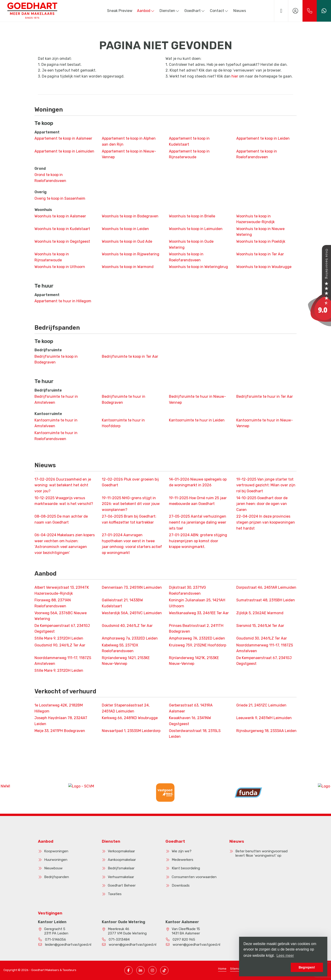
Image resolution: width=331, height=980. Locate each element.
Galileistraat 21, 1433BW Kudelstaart (122, 603)
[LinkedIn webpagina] (140, 970)
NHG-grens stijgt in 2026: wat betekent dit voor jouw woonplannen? (131, 504)
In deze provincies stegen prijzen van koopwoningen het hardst (266, 522)
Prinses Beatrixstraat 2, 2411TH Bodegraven (196, 629)
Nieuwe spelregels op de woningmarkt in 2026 (198, 482)
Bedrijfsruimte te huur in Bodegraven (124, 399)
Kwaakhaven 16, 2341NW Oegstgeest (190, 721)
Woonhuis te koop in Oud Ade (127, 241)
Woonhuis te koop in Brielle (192, 216)
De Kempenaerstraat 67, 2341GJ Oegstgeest (62, 629)
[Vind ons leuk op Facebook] (128, 970)
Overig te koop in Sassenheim (60, 198)
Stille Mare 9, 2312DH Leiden (59, 638)
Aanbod (146, 11)
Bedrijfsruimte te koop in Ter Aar (130, 356)
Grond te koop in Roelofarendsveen (50, 178)
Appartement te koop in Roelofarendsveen (257, 154)
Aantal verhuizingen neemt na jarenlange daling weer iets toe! (198, 522)
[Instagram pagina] (152, 970)
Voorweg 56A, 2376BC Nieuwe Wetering (61, 616)
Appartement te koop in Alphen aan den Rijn (129, 141)
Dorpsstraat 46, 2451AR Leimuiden (266, 587)
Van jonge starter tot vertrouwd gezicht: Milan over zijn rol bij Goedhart (266, 485)
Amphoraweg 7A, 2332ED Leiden (197, 638)
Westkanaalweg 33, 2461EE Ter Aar (199, 613)
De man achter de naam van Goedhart (61, 519)
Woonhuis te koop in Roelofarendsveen (186, 257)
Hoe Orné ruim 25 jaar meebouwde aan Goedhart (198, 501)
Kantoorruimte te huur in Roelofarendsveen (56, 436)
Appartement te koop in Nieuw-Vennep (129, 154)
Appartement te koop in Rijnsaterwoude (189, 154)
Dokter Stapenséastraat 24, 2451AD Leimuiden (126, 708)
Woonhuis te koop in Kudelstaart (62, 229)
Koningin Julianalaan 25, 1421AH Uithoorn (197, 603)
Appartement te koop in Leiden (263, 138)
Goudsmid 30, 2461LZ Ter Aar (262, 638)
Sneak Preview (120, 11)
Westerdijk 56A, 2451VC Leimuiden (132, 613)
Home (222, 969)
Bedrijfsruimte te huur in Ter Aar (265, 396)
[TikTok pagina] (164, 970)
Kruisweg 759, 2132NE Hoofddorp (198, 645)
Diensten (170, 11)
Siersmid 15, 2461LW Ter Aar (260, 626)
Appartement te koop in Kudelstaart (189, 141)
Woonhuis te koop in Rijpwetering (131, 254)
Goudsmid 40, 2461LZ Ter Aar (127, 626)
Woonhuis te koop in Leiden (125, 229)
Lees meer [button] (285, 955)
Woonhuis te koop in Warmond (128, 267)
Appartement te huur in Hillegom (63, 301)
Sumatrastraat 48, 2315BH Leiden (266, 600)
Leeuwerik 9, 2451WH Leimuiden (264, 718)
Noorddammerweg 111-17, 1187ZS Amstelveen (265, 648)
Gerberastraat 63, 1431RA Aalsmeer (191, 708)
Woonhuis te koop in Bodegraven (130, 216)
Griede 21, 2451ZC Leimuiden (261, 705)
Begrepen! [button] (307, 967)
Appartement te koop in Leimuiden (64, 151)
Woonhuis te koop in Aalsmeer (60, 216)
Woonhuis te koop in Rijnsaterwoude (52, 257)
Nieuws (240, 11)
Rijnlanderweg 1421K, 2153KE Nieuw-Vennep (194, 661)
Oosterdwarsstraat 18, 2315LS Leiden (195, 734)
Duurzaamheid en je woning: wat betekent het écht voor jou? (63, 485)
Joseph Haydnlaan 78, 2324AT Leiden (61, 721)
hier (235, 76)
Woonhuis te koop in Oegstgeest (62, 241)
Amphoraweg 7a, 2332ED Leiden (130, 638)
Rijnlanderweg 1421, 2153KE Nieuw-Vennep (126, 661)
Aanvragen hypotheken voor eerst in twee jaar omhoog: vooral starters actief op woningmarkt (132, 544)
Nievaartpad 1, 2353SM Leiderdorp (131, 731)
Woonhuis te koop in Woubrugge (264, 267)
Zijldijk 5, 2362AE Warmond (260, 613)
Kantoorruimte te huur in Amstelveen (56, 423)
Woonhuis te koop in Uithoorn (60, 267)
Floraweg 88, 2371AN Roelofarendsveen (53, 603)
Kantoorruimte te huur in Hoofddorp (123, 423)
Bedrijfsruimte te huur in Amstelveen (56, 399)
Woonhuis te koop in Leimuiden (196, 229)
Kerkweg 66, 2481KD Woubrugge (130, 718)
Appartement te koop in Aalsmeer (63, 138)
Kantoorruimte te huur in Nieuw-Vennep (265, 423)
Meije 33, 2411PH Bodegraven (60, 731)
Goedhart (195, 11)
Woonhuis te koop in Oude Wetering (191, 244)
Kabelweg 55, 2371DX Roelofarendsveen (120, 648)
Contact (219, 11)
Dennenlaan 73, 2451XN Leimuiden (132, 587)
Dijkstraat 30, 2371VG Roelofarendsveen (187, 590)
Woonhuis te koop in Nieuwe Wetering (260, 232)
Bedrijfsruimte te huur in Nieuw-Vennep (197, 399)
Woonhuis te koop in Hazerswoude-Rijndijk (255, 219)
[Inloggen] (295, 11)
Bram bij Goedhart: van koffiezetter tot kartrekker (129, 519)
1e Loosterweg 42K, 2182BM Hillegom (59, 708)
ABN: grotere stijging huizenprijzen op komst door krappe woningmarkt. (198, 541)
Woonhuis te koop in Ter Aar (260, 254)
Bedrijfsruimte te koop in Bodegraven (56, 359)
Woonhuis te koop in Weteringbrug (198, 267)
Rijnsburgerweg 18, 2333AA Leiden (266, 731)
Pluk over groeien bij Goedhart (130, 482)
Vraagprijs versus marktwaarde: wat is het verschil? (64, 501)
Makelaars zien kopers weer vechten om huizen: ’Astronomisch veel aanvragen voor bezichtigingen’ (65, 544)
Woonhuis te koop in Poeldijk (261, 241)
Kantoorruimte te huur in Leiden (197, 420)
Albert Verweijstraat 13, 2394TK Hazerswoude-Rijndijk (62, 590)
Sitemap (236, 969)
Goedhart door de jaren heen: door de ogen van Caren (262, 504)
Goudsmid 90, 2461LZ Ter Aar (60, 645)
